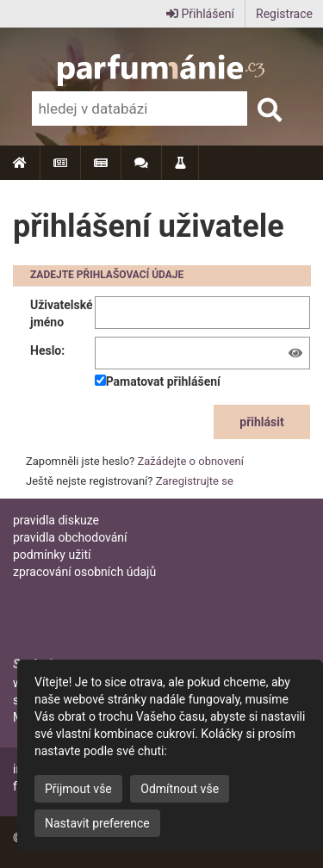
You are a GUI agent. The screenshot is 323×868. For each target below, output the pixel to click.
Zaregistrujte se (195, 481)
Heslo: (47, 350)
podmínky (52, 555)
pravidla (56, 520)
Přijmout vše (78, 789)
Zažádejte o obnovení (191, 461)
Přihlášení (200, 14)
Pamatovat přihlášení (158, 381)
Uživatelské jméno (62, 313)
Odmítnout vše (180, 789)
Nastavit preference (97, 823)
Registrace (284, 14)
